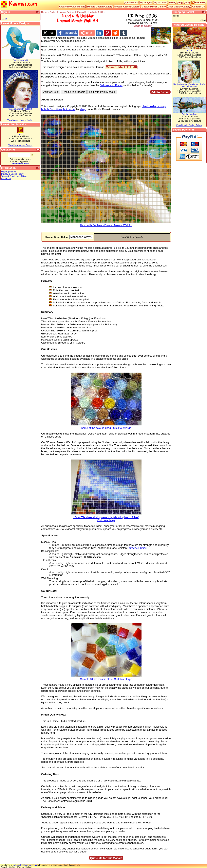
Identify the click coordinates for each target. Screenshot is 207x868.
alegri (83, 109)
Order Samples (138, 547)
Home (44, 12)
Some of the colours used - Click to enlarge (106, 426)
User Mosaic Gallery (179, 7)
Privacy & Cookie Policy (12, 174)
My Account (161, 2)
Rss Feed (200, 2)
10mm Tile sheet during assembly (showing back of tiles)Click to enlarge (106, 517)
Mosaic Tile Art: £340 (121, 67)
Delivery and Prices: (54, 807)
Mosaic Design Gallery (100, 7)
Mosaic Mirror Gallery (154, 7)
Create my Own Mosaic (72, 7)
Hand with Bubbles (96, 12)
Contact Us (199, 7)
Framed (81, 12)
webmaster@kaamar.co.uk (25, 865)
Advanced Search (20, 164)
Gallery (53, 12)
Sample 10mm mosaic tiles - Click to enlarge (106, 677)
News (172, 2)
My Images (146, 2)
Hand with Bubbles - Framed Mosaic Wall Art (106, 223)
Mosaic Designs (67, 12)
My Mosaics (131, 2)
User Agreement (9, 172)
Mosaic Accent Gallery (127, 7)
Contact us (6, 178)
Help (180, 2)
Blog (187, 2)
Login (4, 19)
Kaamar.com (19, 4)
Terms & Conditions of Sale (14, 176)
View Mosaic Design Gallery (20, 120)
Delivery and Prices (111, 85)
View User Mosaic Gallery (21, 145)
